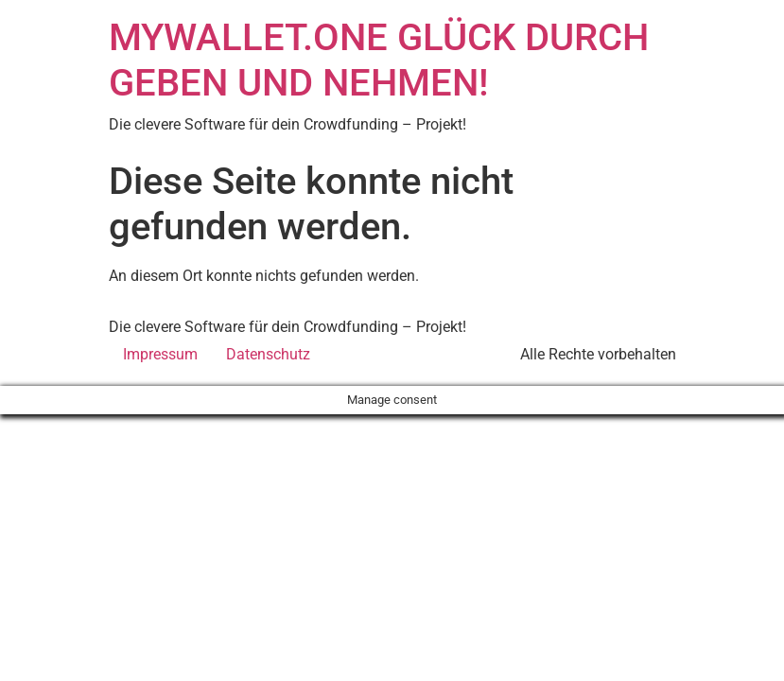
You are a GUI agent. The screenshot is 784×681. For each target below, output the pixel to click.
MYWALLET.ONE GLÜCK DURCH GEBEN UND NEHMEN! (379, 60)
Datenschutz (268, 354)
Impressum (160, 354)
